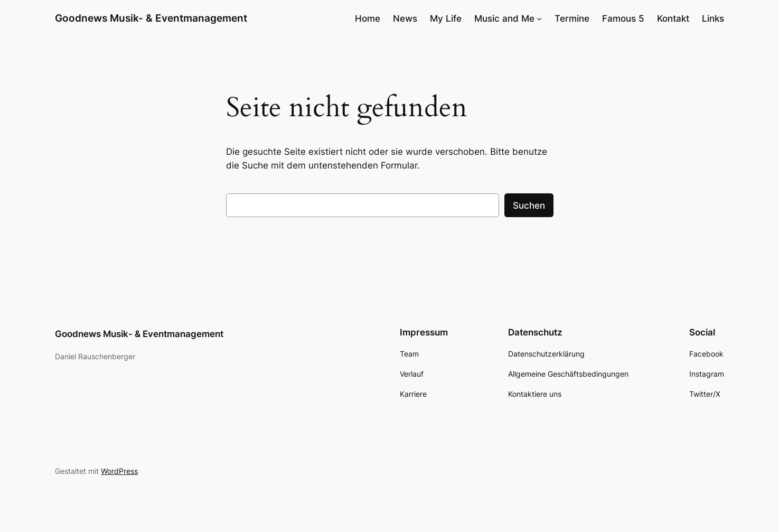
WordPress (119, 471)
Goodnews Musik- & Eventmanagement (151, 18)
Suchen (529, 206)
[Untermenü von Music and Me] (539, 18)
